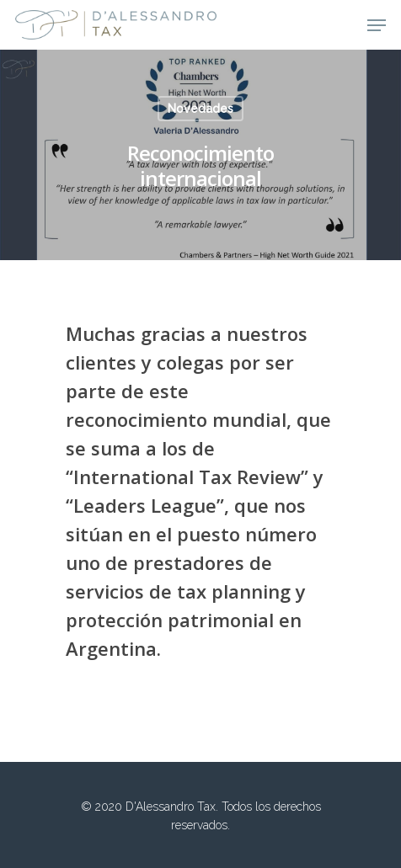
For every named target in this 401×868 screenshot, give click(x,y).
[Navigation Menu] (377, 25)
